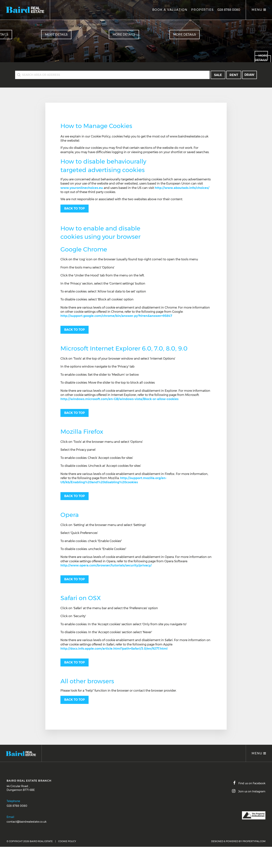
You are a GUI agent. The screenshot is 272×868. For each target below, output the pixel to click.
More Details (124, 35)
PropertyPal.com (254, 841)
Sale (218, 75)
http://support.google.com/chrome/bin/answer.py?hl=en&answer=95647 (116, 316)
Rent (234, 75)
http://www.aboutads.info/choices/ (182, 188)
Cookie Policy (67, 841)
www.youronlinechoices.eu (82, 188)
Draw (249, 75)
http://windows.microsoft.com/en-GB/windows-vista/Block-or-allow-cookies (119, 399)
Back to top (75, 208)
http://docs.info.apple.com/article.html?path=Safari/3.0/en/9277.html (114, 649)
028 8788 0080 (229, 10)
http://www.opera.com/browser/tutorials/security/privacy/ (106, 565)
